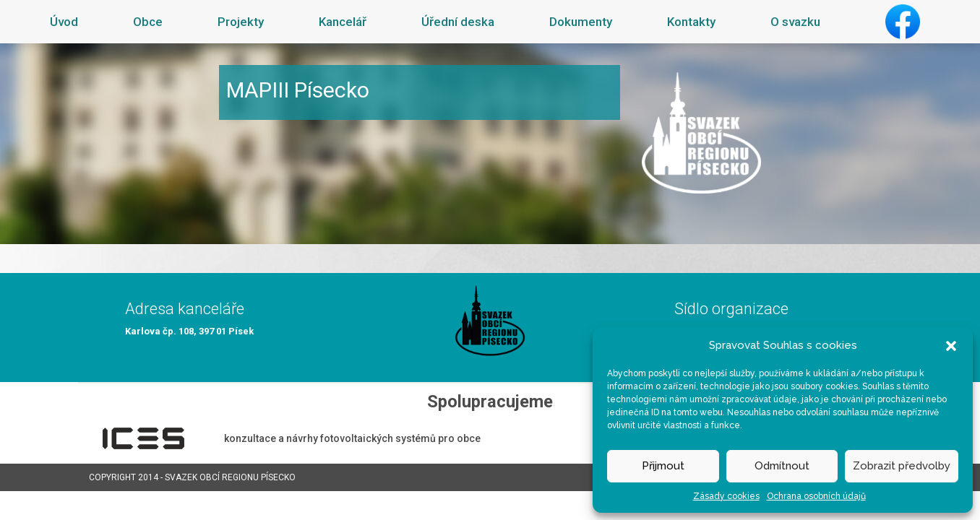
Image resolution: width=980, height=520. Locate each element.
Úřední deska (458, 22)
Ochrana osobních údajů (816, 496)
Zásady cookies (726, 496)
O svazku (795, 22)
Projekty (241, 22)
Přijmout (663, 466)
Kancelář (343, 22)
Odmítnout (782, 466)
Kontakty (691, 22)
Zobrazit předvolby (902, 466)
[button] (951, 345)
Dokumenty (581, 22)
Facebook (903, 22)
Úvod (64, 22)
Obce (148, 22)
